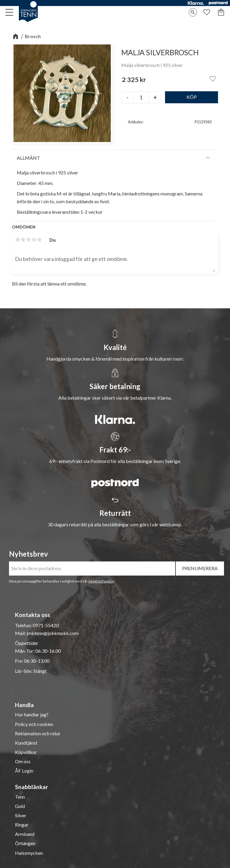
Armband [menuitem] (25, 834)
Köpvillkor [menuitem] (26, 752)
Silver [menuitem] (21, 815)
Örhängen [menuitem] (25, 843)
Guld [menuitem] (20, 806)
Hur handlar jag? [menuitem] (32, 715)
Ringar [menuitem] (22, 825)
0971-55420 (46, 625)
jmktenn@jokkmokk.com (53, 633)
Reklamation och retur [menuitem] (38, 733)
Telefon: (24, 625)
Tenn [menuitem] (20, 797)
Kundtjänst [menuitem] (26, 743)
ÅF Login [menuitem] (24, 771)
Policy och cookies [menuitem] (34, 724)
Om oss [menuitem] (23, 761)
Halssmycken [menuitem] (29, 853)
